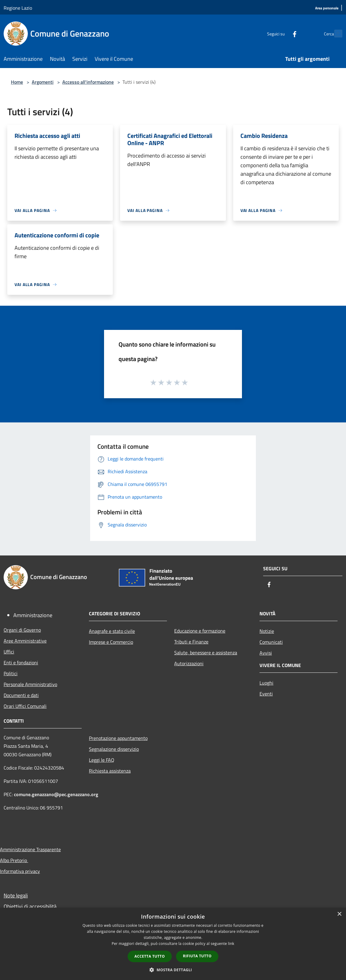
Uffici (9, 652)
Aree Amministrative (25, 641)
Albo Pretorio (14, 860)
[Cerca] (335, 34)
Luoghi (266, 683)
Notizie (267, 631)
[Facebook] (281, 33)
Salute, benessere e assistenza (206, 653)
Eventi (266, 694)
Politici (11, 673)
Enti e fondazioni (21, 663)
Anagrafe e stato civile (112, 631)
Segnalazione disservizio (114, 749)
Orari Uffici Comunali (25, 706)
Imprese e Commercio (111, 642)
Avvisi (266, 653)
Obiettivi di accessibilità (30, 906)
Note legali (16, 895)
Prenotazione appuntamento (118, 738)
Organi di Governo (22, 630)
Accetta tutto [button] (150, 956)
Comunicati (271, 642)
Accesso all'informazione (88, 82)
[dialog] (173, 944)
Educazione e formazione (200, 631)
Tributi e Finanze (191, 642)
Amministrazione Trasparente (30, 849)
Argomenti (43, 82)
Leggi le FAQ (102, 760)
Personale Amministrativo (30, 684)
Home (17, 82)
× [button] (339, 914)
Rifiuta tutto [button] (197, 956)
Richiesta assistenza (110, 771)
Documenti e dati (21, 695)
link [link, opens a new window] (231, 944)
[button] (173, 970)
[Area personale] (327, 8)
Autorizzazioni (189, 663)
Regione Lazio (18, 8)
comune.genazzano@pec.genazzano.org (56, 794)
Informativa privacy (20, 871)
